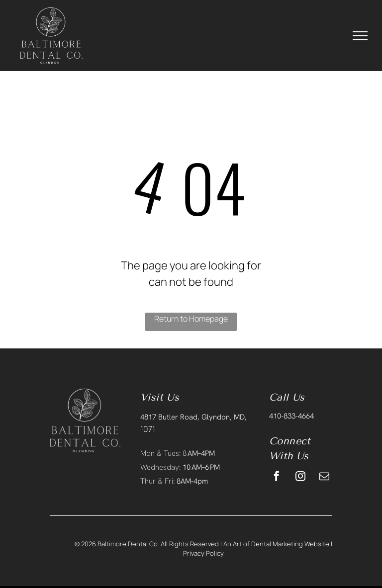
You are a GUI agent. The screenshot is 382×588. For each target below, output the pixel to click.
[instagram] (300, 477)
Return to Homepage (191, 319)
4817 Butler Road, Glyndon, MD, (193, 417)
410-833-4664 (291, 416)
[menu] (360, 36)
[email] (324, 477)
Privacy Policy (203, 553)
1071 (148, 429)
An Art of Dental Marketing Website (276, 544)
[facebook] (277, 477)
